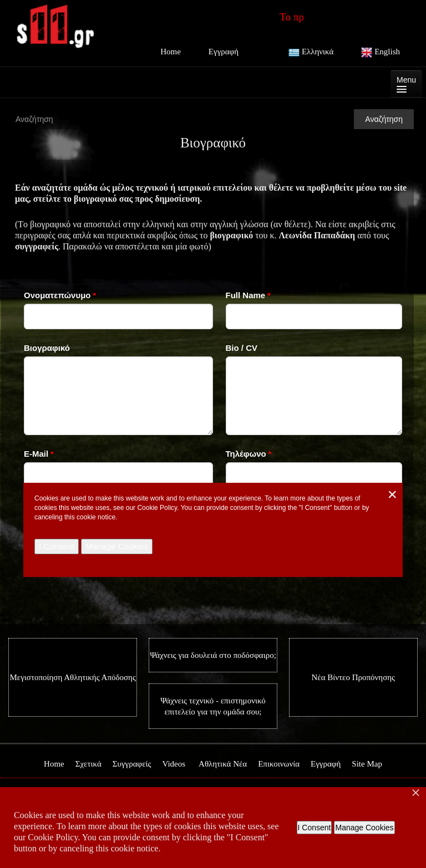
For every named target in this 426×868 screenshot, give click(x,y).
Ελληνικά (311, 53)
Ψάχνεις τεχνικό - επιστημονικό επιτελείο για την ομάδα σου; (213, 706)
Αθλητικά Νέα (223, 764)
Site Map (367, 764)
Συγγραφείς (132, 764)
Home (171, 52)
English (381, 53)
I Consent (315, 828)
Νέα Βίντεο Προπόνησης (354, 677)
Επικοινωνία (279, 764)
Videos (174, 764)
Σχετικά (88, 764)
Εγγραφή (224, 52)
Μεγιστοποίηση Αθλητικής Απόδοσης (73, 677)
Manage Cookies (364, 828)
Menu (406, 84)
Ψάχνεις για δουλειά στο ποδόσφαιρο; (213, 655)
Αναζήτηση (384, 119)
